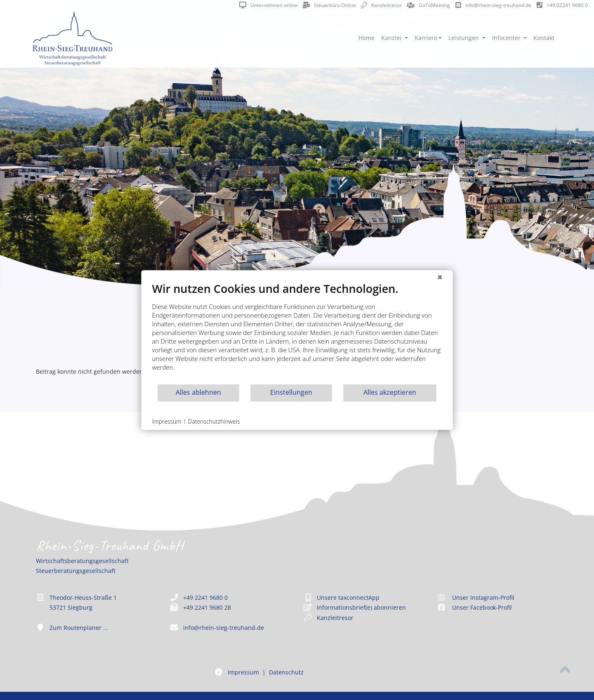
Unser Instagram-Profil (476, 597)
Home (367, 38)
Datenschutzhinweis (214, 421)
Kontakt (544, 38)
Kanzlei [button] (392, 38)
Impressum (243, 672)
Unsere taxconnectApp (348, 597)
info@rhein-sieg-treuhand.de (493, 5)
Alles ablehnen (198, 392)
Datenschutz (286, 672)
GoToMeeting (428, 5)
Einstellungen (291, 392)
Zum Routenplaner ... (79, 628)
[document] (297, 333)
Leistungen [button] (464, 38)
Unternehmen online (269, 5)
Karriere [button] (426, 38)
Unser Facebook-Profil (474, 607)
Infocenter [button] (507, 38)
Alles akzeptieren (390, 392)
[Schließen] (440, 277)
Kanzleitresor (381, 5)
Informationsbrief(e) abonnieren (361, 607)
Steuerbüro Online (329, 5)
